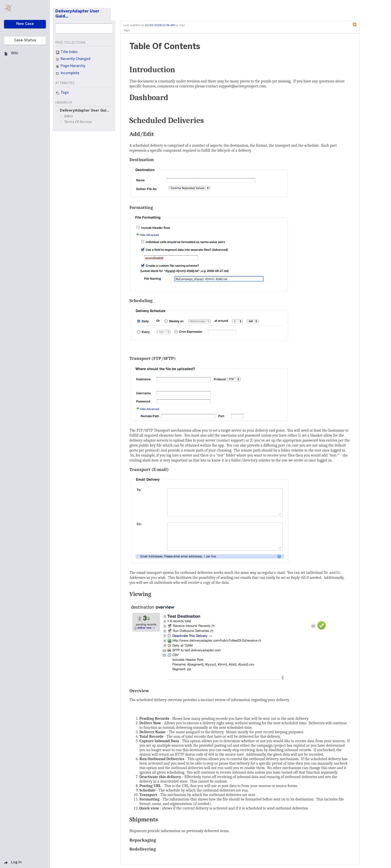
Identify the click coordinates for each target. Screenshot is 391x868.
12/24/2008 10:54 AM (160, 25)
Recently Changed (73, 60)
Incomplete (67, 74)
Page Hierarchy (70, 67)
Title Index (66, 53)
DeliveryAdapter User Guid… (77, 14)
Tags (62, 93)
